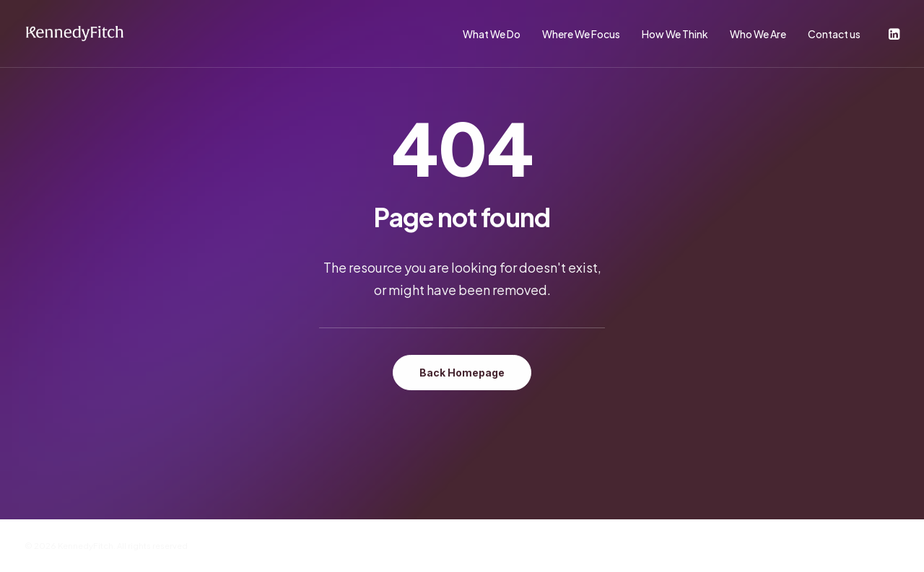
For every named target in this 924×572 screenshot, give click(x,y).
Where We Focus (581, 34)
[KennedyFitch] (74, 34)
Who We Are (758, 34)
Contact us (834, 34)
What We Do (492, 34)
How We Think (675, 34)
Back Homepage (462, 373)
